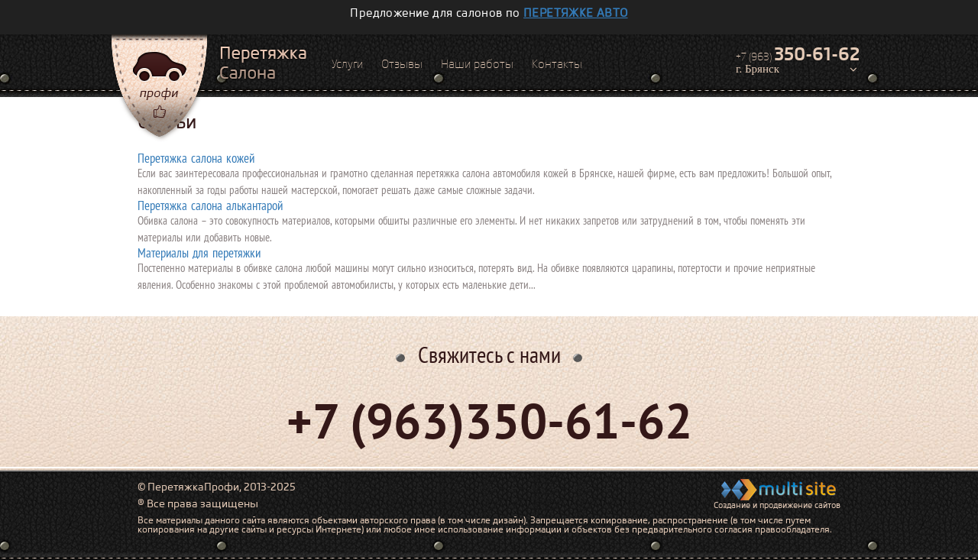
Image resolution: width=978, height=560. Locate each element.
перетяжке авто (576, 13)
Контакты (557, 64)
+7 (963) (798, 54)
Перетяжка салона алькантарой (210, 206)
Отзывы (402, 64)
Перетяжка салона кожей (196, 158)
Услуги (347, 64)
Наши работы (477, 64)
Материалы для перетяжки (199, 253)
